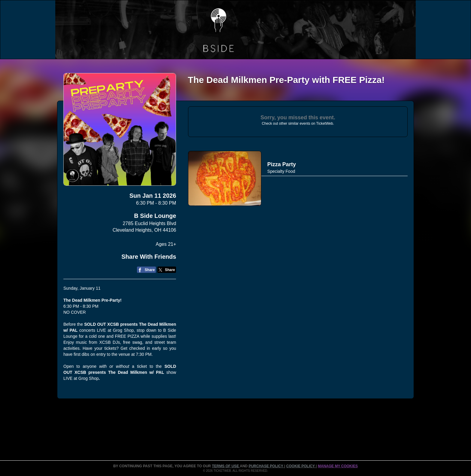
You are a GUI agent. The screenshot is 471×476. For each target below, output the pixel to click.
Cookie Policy (301, 466)
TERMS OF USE (226, 466)
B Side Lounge (155, 216)
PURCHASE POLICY (266, 466)
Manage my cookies (338, 466)
